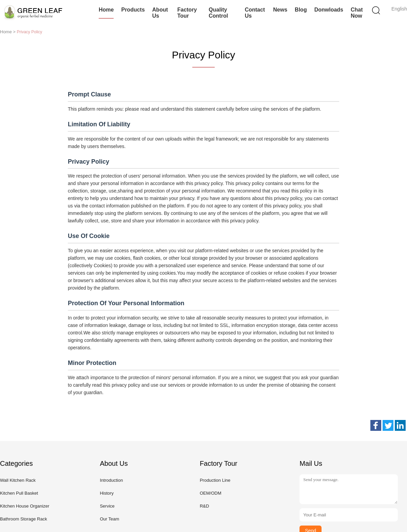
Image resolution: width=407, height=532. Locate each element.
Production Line (215, 480)
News (280, 10)
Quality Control (218, 13)
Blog (301, 10)
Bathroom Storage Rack (24, 519)
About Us (160, 13)
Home (106, 10)
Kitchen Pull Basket (19, 493)
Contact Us (255, 13)
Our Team (109, 519)
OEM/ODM (211, 493)
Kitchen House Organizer (25, 506)
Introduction (111, 480)
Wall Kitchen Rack (18, 480)
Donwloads (329, 10)
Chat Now (357, 13)
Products (133, 10)
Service (107, 506)
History (106, 493)
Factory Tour (187, 13)
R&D (204, 506)
